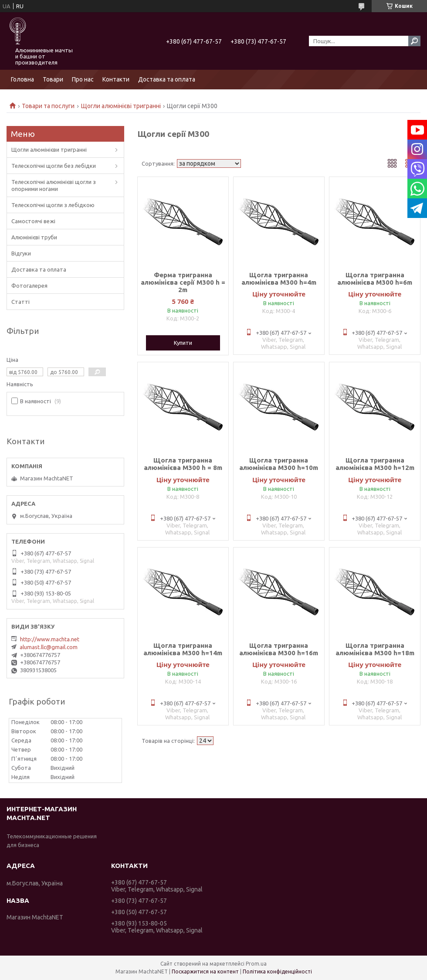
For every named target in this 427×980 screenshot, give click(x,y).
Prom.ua (256, 964)
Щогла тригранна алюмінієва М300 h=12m (375, 464)
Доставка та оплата (167, 79)
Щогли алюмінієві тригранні (121, 106)
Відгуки (21, 253)
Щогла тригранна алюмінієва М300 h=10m (279, 464)
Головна (22, 79)
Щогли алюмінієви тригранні (49, 150)
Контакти (116, 79)
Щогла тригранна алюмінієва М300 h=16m (279, 649)
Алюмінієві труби (34, 237)
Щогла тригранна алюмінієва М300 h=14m (183, 649)
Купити (183, 343)
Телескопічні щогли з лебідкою (53, 205)
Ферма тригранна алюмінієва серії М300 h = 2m (183, 282)
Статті (20, 302)
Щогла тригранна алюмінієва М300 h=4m (279, 279)
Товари (53, 79)
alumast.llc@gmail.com (49, 647)
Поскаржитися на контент (205, 971)
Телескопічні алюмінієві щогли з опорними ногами (54, 185)
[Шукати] (414, 41)
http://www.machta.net (50, 639)
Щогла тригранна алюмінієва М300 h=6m (375, 279)
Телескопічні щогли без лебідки (54, 166)
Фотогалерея (29, 286)
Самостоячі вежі (33, 221)
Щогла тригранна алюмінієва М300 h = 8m (183, 464)
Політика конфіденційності (277, 971)
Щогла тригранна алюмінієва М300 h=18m (375, 649)
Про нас (83, 79)
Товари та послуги (48, 106)
